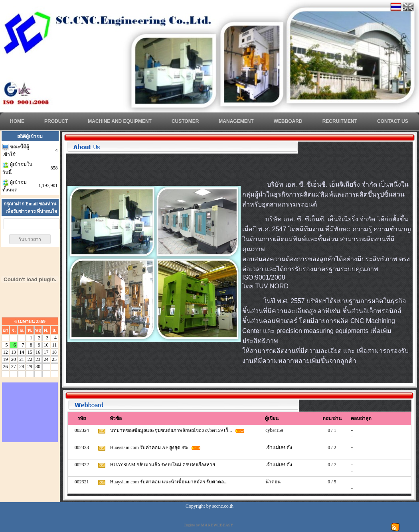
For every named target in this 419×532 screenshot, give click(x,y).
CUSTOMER (185, 121)
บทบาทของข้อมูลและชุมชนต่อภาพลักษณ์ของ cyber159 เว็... (172, 430)
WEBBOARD (288, 121)
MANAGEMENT (236, 121)
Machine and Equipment (120, 121)
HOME (17, 121)
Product (56, 121)
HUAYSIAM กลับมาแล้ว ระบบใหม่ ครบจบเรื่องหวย (163, 465)
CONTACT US (393, 121)
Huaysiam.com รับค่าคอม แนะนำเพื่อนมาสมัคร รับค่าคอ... (169, 482)
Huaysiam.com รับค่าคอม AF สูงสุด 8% (150, 447)
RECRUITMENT (340, 121)
